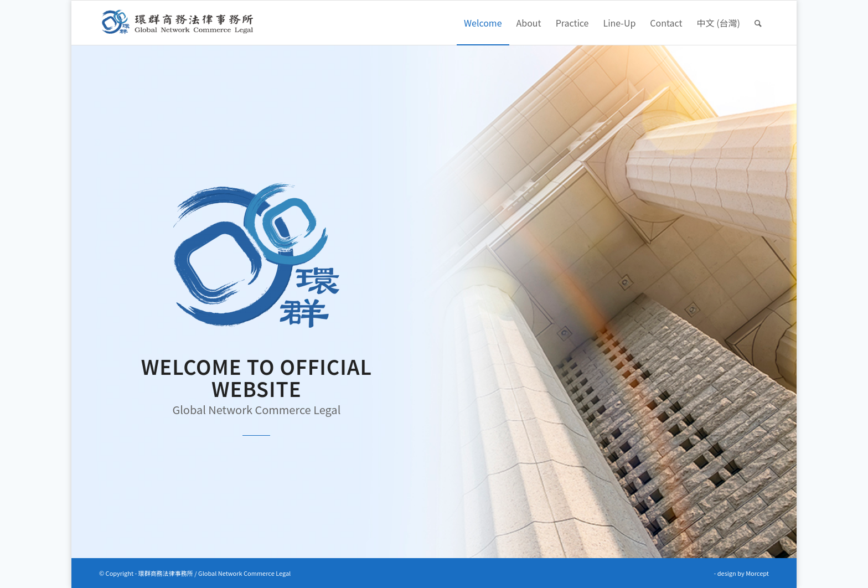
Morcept (757, 573)
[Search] (758, 23)
